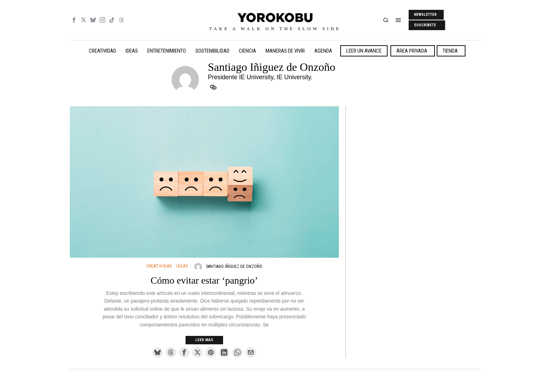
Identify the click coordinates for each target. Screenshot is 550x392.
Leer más (204, 340)
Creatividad (159, 266)
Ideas (182, 266)
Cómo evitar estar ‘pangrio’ (204, 281)
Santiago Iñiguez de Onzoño (234, 266)
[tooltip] (74, 20)
